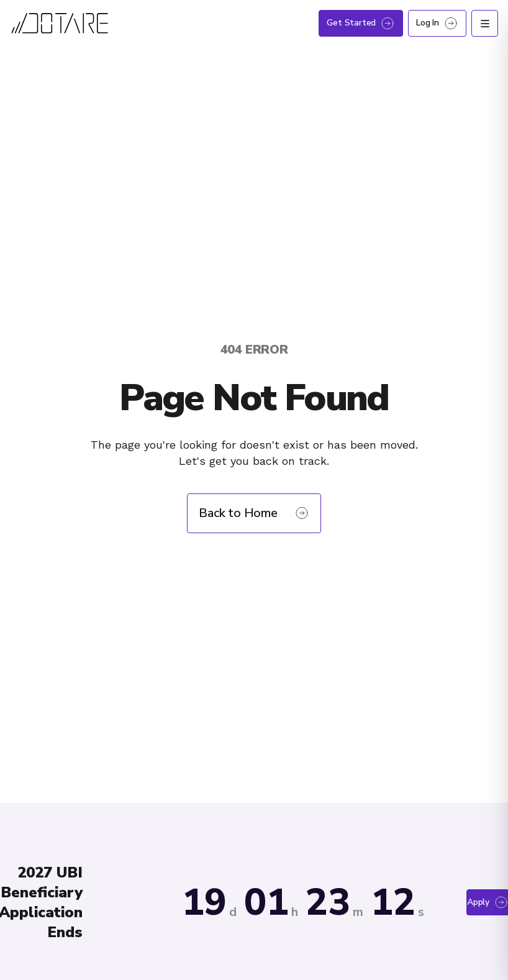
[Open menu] (485, 23)
